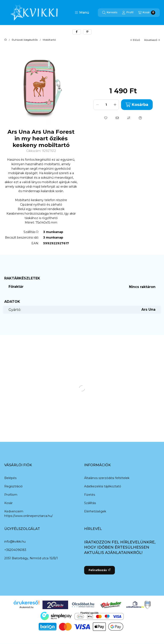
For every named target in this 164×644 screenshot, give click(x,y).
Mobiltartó (49, 40)
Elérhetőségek (95, 511)
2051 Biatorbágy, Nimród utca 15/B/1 (31, 558)
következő (152, 40)
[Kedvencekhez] (106, 118)
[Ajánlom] (117, 118)
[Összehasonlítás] (129, 118)
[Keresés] (110, 13)
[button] (82, 13)
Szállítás (90, 503)
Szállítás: (31, 232)
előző (135, 40)
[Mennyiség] (106, 105)
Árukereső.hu (26, 607)
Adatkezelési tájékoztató (103, 486)
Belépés (10, 478)
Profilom (11, 495)
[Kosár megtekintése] (147, 13)
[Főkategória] (6, 40)
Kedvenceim (14, 511)
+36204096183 (15, 550)
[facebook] (77, 32)
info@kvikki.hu (15, 542)
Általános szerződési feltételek (107, 478)
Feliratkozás (100, 570)
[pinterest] (87, 32)
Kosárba (137, 105)
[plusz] (115, 105)
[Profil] (128, 13)
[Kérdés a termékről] (140, 118)
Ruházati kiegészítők (25, 40)
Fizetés (90, 495)
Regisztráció (13, 486)
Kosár (8, 503)
